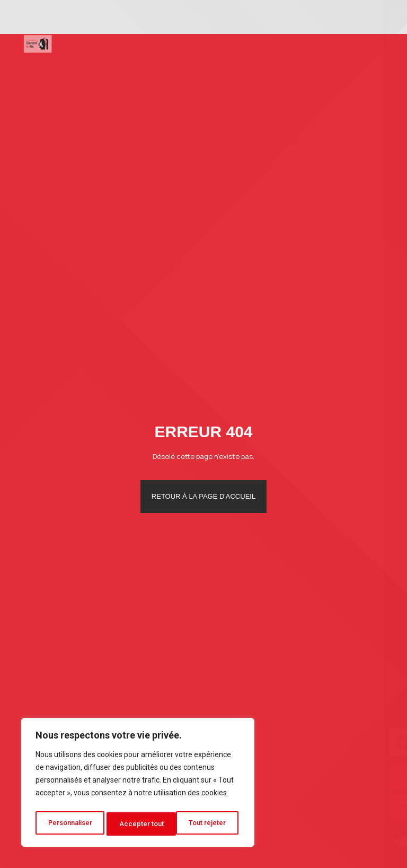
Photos (259, 43)
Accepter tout (207, 824)
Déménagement (116, 43)
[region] (138, 785)
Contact (338, 43)
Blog (298, 43)
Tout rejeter (140, 824)
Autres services (198, 43)
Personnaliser (70, 824)
